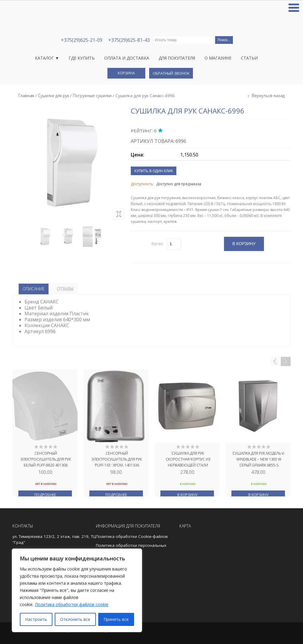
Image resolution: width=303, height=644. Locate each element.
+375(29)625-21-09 (82, 40)
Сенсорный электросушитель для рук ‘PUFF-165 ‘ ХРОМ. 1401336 (117, 459)
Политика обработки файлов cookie (72, 604)
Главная (26, 96)
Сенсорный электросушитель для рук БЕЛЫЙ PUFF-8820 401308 (46, 459)
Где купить (82, 58)
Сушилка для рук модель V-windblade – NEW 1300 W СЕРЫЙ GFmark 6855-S (259, 459)
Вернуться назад (268, 96)
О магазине (218, 58)
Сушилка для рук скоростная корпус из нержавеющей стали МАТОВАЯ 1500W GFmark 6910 (188, 459)
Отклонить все (75, 619)
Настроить (36, 619)
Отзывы (65, 289)
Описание (34, 289)
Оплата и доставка (127, 58)
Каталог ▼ (47, 58)
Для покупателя (177, 58)
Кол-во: (157, 244)
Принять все (116, 619)
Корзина (126, 73)
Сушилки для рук (53, 96)
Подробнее (45, 495)
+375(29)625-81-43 (129, 40)
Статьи (249, 58)
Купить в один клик (154, 171)
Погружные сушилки (92, 96)
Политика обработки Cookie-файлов (132, 536)
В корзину (187, 495)
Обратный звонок (171, 73)
